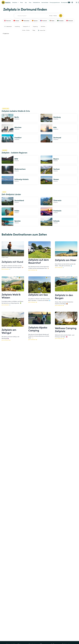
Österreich (8, 21)
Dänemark (70, 21)
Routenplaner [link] (66, 2)
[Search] (61, 16)
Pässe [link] (22, 2)
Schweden (60, 21)
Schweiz (16, 21)
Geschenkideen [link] (45, 2)
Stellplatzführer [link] (36, 2)
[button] (72, 2)
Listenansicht (8, 26)
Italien (52, 21)
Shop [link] (30, 2)
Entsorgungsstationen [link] (55, 2)
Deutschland (26, 21)
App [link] (26, 2)
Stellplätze (16, 2)
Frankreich (44, 21)
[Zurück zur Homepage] (6, 2)
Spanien (35, 21)
